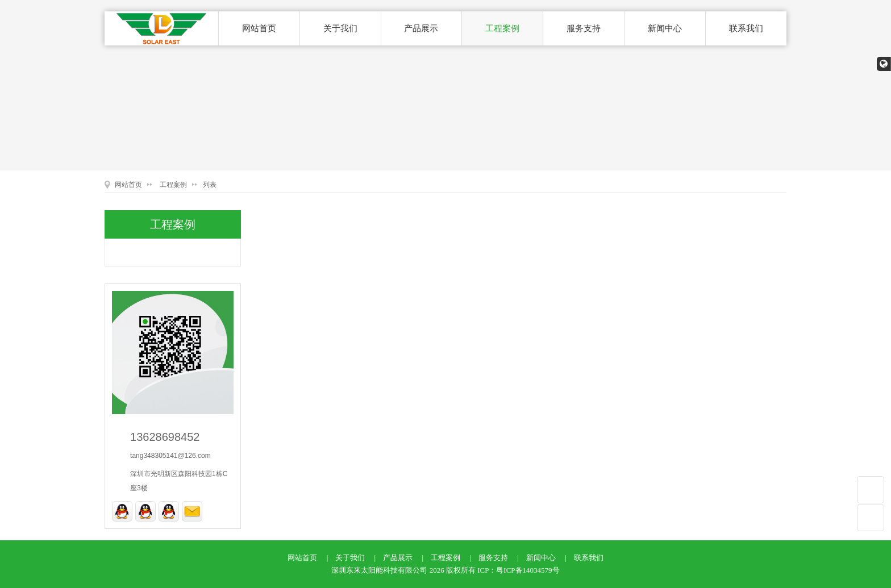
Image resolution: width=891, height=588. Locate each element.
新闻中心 (665, 28)
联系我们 (746, 28)
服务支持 (584, 28)
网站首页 (259, 28)
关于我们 (340, 28)
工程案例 (502, 28)
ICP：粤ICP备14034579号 (518, 570)
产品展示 (421, 28)
